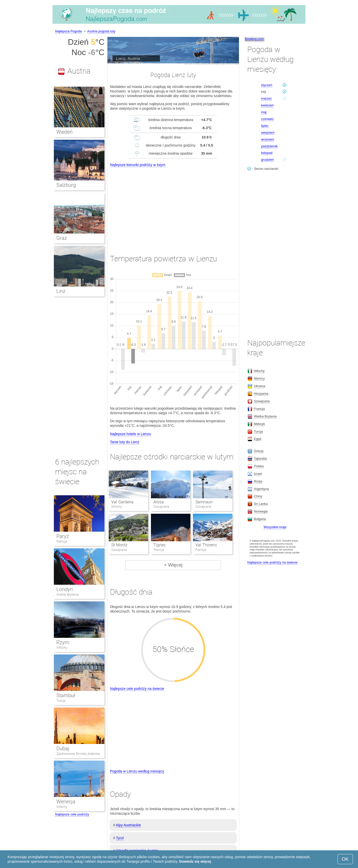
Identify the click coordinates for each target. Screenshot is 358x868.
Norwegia (261, 511)
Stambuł (66, 695)
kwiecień (267, 105)
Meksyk (259, 424)
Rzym (63, 642)
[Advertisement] (173, 206)
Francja (62, 541)
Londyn (65, 589)
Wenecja (66, 802)
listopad (267, 153)
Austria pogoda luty (101, 31)
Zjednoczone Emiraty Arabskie (78, 754)
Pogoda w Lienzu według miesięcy (137, 771)
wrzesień (268, 139)
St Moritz (119, 545)
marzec (267, 98)
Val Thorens (206, 545)
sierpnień (268, 133)
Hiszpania (261, 394)
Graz (62, 238)
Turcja (61, 701)
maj (264, 112)
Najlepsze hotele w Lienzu (131, 434)
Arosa (159, 502)
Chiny (258, 496)
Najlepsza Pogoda (69, 31)
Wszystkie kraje (275, 527)
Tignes (160, 545)
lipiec (265, 126)
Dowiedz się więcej (195, 861)
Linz (61, 291)
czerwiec (268, 119)
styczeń (267, 85)
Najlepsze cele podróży (72, 814)
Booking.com (254, 39)
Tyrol (120, 838)
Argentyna (261, 489)
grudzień (267, 160)
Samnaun (204, 502)
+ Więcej (173, 565)
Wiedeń (64, 132)
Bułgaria (260, 519)
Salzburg (66, 185)
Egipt (258, 439)
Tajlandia (260, 459)
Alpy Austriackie (128, 825)
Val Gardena (122, 502)
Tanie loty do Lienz (125, 442)
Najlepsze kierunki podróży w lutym (138, 165)
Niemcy (259, 378)
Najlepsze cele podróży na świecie (137, 689)
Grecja (259, 451)
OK (345, 859)
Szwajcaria (262, 401)
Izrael (258, 474)
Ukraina (260, 386)
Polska (259, 466)
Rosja (258, 481)
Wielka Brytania (68, 594)
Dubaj (63, 748)
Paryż (63, 536)
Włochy (62, 648)
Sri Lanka (261, 504)
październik (270, 146)
